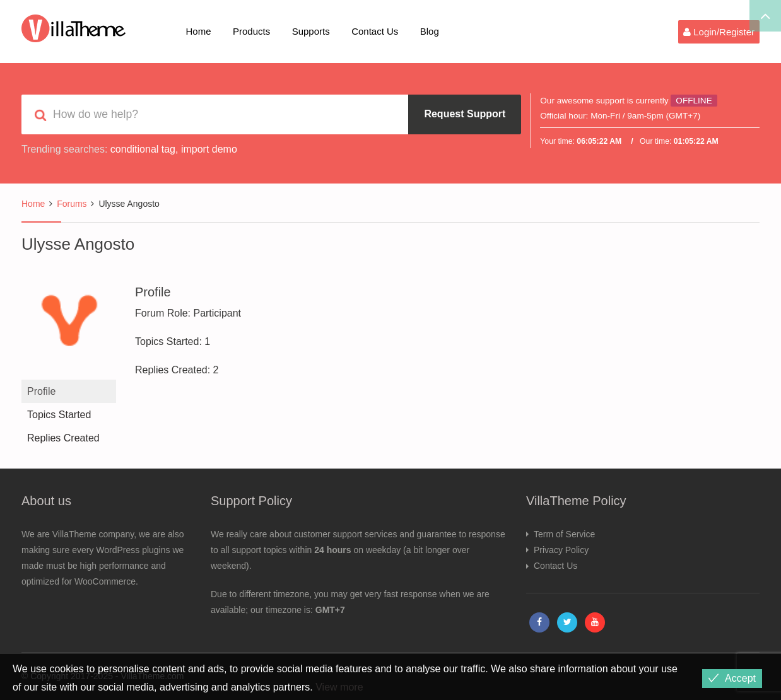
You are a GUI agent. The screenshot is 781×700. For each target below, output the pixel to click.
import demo (209, 149)
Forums (72, 204)
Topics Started (59, 415)
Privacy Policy (561, 550)
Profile (41, 391)
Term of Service (564, 534)
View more (339, 687)
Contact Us (375, 31)
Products (251, 31)
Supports (311, 31)
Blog (430, 31)
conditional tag (143, 149)
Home (199, 31)
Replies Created (63, 438)
